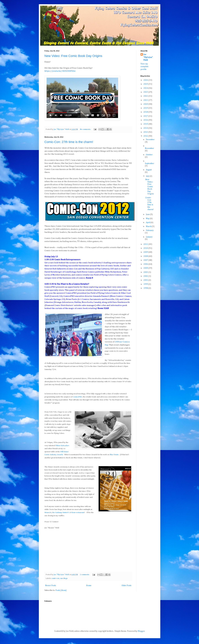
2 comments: (85, 575)
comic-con (55, 578)
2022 (146, 96)
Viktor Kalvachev (62, 446)
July (148, 176)
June (148, 214)
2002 (146, 276)
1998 (146, 288)
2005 (146, 268)
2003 (146, 272)
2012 (146, 136)
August (149, 170)
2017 (146, 116)
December (150, 140)
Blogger (141, 631)
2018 (146, 112)
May (148, 219)
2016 (146, 120)
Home (89, 586)
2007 (146, 260)
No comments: (86, 129)
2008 (146, 256)
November (149, 148)
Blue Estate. (114, 455)
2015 (146, 124)
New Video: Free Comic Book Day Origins (73, 56)
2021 (146, 100)
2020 (146, 104)
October (149, 155)
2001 (146, 280)
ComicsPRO (77, 397)
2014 (146, 128)
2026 (146, 80)
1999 (146, 284)
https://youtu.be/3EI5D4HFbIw (60, 71)
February (150, 230)
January (149, 237)
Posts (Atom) (61, 590)
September (149, 163)
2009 (146, 252)
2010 (146, 248)
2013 (146, 132)
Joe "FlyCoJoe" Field (148, 57)
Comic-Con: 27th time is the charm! (69, 142)
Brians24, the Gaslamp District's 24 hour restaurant (64, 513)
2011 (146, 244)
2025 (146, 84)
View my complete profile (144, 67)
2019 (146, 108)
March (149, 226)
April (148, 222)
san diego (64, 578)
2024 (146, 88)
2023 (146, 92)
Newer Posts (51, 586)
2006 (146, 264)
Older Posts (126, 586)
